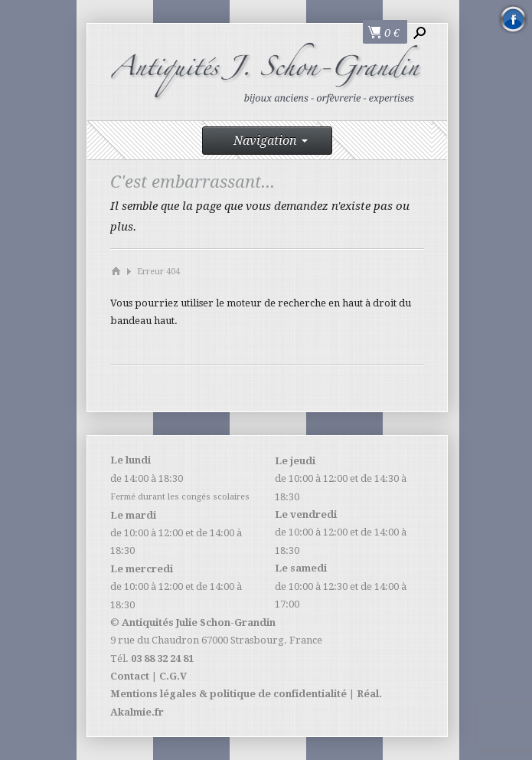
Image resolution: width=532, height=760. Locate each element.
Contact (130, 676)
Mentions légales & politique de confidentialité (228, 694)
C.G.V (173, 676)
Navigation (271, 141)
